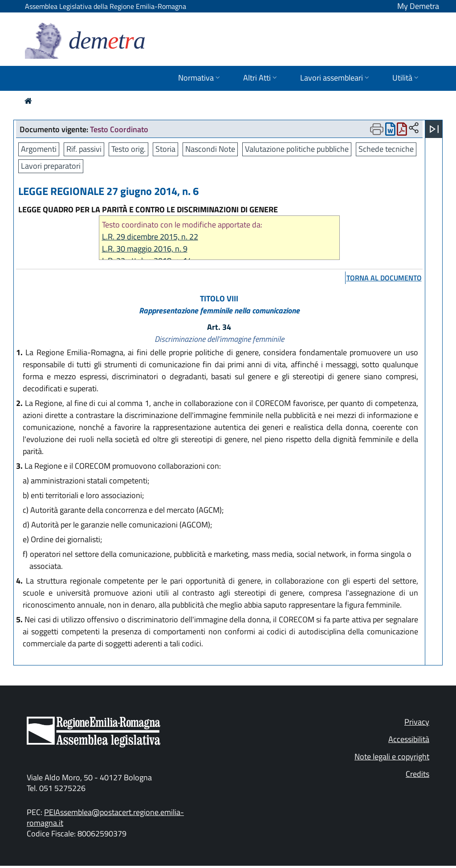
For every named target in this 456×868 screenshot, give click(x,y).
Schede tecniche (386, 149)
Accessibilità (409, 739)
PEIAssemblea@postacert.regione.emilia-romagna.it (105, 817)
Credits (417, 774)
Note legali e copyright (392, 756)
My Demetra (418, 6)
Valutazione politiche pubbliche (297, 149)
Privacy (417, 722)
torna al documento (384, 278)
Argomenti (39, 149)
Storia (165, 149)
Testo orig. (128, 149)
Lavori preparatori (51, 166)
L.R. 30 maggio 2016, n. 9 (145, 249)
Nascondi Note (210, 149)
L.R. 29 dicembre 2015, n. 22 (150, 237)
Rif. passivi (84, 149)
